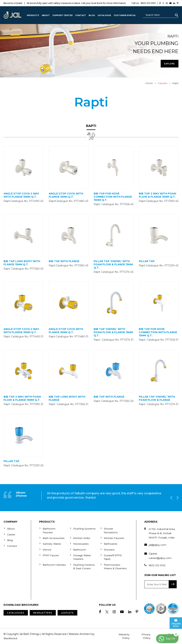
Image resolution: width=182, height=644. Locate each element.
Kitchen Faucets (114, 538)
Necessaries (81, 544)
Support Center (62, 15)
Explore (170, 64)
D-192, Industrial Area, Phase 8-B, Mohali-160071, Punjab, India (162, 533)
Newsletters (43, 613)
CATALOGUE (104, 15)
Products (33, 15)
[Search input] (159, 15)
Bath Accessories (53, 538)
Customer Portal (125, 15)
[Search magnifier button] (176, 15)
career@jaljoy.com (160, 558)
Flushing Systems (84, 529)
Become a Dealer (13, 3)
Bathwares (110, 544)
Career (11, 534)
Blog (92, 15)
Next (177, 498)
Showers (109, 549)
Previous (172, 498)
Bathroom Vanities (54, 564)
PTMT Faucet (51, 555)
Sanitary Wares (52, 544)
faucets (163, 83)
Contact (81, 15)
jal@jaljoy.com (157, 545)
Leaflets (67, 613)
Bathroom (80, 549)
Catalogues (16, 613)
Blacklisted (10, 638)
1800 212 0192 (144, 3)
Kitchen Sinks (82, 538)
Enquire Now (176, 623)
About (46, 15)
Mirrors (47, 549)
